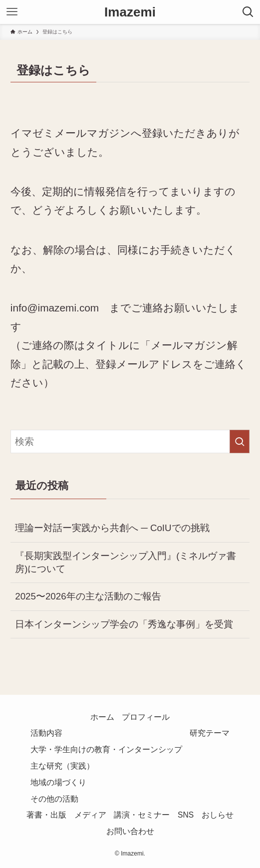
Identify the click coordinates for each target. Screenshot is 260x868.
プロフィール (146, 717)
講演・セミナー (142, 815)
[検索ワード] (130, 442)
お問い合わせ (130, 831)
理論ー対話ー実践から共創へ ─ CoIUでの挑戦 (112, 528)
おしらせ (218, 815)
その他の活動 (54, 799)
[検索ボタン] (248, 12)
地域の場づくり (58, 782)
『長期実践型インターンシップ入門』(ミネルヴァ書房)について (126, 562)
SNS (186, 815)
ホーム (102, 717)
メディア (90, 815)
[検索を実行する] (240, 442)
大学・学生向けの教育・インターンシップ (106, 749)
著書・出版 (46, 815)
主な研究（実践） (62, 766)
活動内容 (46, 733)
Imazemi (130, 12)
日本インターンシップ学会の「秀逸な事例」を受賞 (124, 624)
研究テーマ (210, 733)
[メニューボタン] (12, 12)
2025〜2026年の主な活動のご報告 (88, 596)
